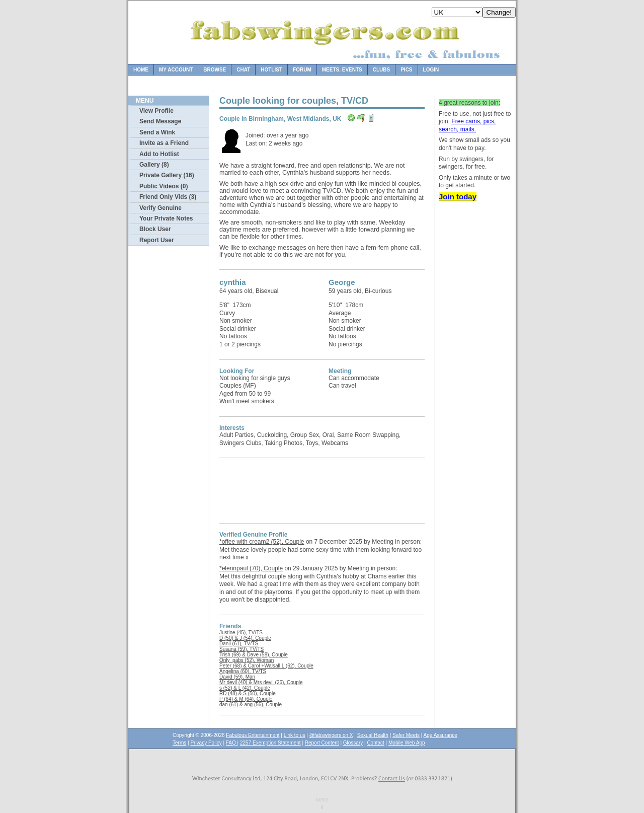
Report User (157, 240)
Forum (302, 70)
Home (141, 70)
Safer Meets (406, 735)
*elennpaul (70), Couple (251, 568)
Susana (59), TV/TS (242, 649)
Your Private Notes (166, 218)
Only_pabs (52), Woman (247, 660)
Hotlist (271, 70)
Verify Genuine (160, 208)
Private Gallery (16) (167, 175)
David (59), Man (237, 677)
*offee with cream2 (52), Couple (262, 542)
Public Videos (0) (164, 186)
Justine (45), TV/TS (241, 633)
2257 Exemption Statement (270, 743)
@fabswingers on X (331, 735)
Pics (406, 70)
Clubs (381, 70)
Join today (458, 197)
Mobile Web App (407, 743)
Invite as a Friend (164, 143)
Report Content (322, 743)
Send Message (160, 121)
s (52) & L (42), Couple (245, 688)
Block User (155, 229)
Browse (215, 70)
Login (431, 70)
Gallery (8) (154, 165)
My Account (176, 70)
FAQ (232, 743)
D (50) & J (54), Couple (245, 638)
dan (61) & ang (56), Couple (251, 705)
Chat (243, 70)
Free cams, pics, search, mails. (467, 125)
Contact (375, 743)
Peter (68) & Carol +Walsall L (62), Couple (266, 666)
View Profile (156, 111)
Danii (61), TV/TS (239, 644)
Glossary (353, 743)
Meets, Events (342, 70)
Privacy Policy (206, 743)
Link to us (295, 735)
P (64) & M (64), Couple (246, 699)
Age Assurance (440, 735)
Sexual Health (373, 735)
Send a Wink (157, 132)
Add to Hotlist (159, 154)
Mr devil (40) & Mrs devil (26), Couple (261, 682)
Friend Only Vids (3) (168, 197)
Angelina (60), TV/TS (243, 671)
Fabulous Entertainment (253, 735)
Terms (179, 743)
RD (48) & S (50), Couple (248, 693)
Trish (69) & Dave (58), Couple (254, 655)
